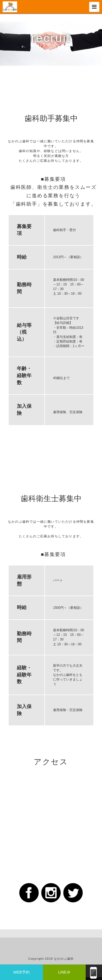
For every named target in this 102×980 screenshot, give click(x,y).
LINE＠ (64, 972)
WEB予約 (21, 972)
